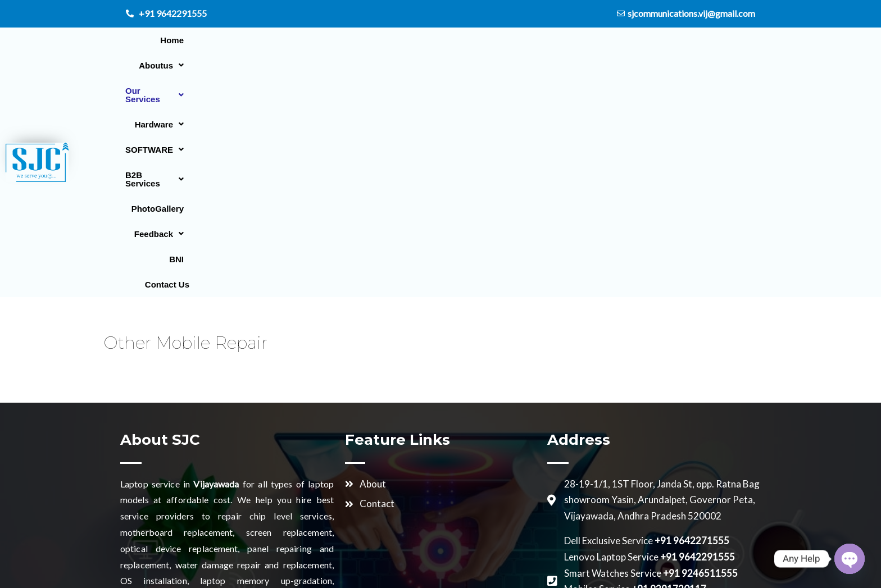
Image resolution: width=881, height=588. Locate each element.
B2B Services (595, 47)
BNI (787, 47)
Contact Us (834, 47)
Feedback (738, 47)
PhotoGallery (670, 47)
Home (252, 47)
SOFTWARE (517, 47)
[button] (303, 47)
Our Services (374, 47)
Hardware (446, 47)
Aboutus (303, 47)
